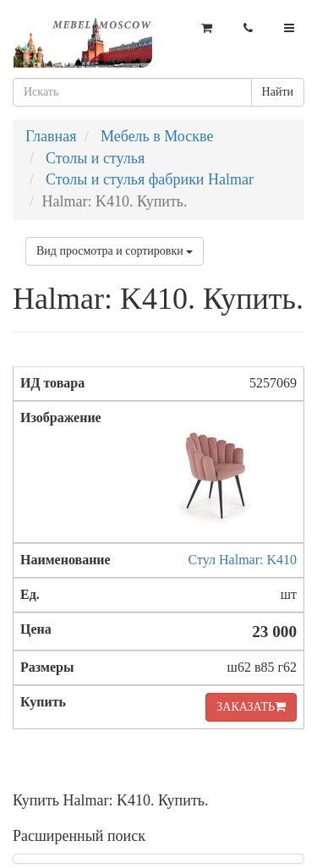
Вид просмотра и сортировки (115, 251)
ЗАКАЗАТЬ (251, 707)
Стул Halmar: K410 (243, 560)
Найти (278, 92)
